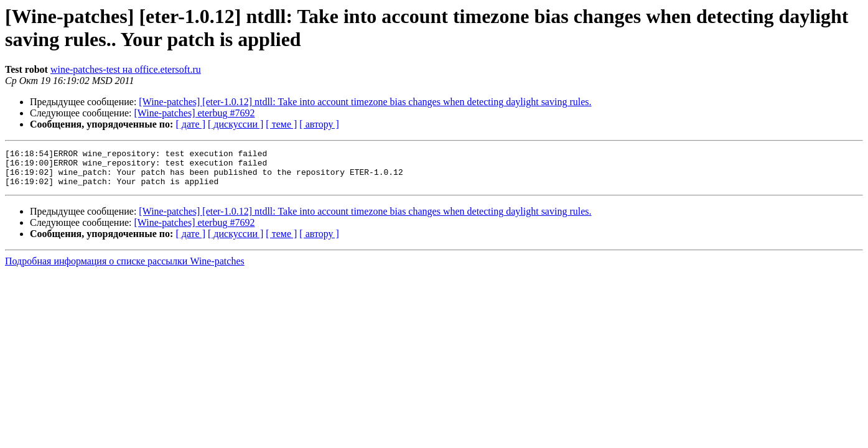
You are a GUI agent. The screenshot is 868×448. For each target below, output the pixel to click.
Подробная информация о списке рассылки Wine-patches (125, 268)
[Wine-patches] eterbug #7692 (195, 113)
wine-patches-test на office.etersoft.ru (126, 69)
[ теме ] (281, 124)
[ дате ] (190, 124)
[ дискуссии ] (236, 124)
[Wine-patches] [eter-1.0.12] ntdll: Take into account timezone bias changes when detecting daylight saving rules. (365, 102)
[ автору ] (319, 124)
